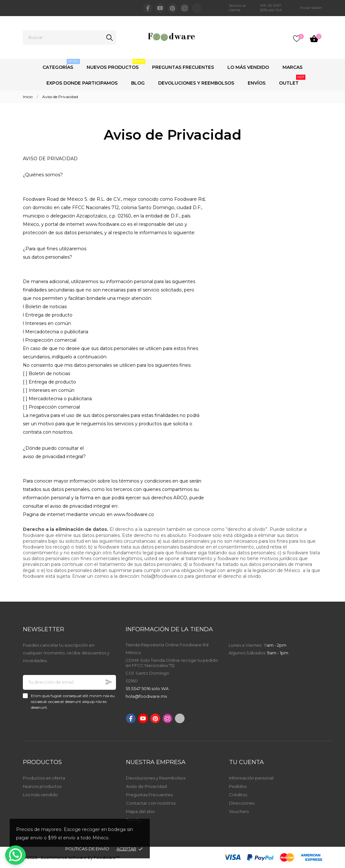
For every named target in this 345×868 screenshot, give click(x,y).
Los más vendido (40, 795)
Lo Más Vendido (248, 67)
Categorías (61, 65)
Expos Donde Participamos (82, 83)
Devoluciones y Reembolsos (196, 83)
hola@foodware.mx (146, 696)
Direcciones (242, 803)
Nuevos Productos (116, 65)
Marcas (292, 67)
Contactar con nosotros (151, 803)
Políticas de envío (87, 849)
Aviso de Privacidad (146, 786)
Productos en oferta (44, 778)
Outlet (292, 80)
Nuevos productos (42, 786)
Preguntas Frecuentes (183, 67)
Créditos (238, 795)
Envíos (257, 83)
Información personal (251, 778)
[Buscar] (70, 37)
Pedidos (238, 786)
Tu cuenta (246, 762)
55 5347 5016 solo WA (147, 688)
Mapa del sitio (140, 811)
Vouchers (239, 811)
